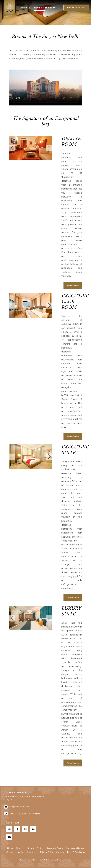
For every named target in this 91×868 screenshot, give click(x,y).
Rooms (38, 8)
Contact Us (32, 852)
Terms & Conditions (76, 852)
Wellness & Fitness (75, 848)
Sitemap (22, 860)
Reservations (76, 7)
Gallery (10, 852)
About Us (25, 8)
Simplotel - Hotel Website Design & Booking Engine (51, 860)
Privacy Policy (47, 852)
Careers (60, 852)
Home (10, 848)
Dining (49, 8)
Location (20, 852)
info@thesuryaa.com (19, 807)
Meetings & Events (55, 848)
